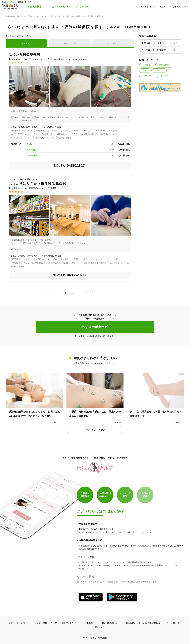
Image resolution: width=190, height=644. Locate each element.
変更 (175, 43)
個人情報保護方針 (110, 623)
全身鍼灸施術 (32, 155)
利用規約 (90, 623)
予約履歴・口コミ (148, 7)
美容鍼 (29, 144)
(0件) (27, 63)
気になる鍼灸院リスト (179, 7)
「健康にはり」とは (16, 623)
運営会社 (99, 627)
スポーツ (159, 70)
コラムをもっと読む (95, 430)
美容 (145, 70)
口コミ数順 (113, 43)
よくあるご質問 (40, 623)
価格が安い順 (70, 43)
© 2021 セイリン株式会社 (95, 638)
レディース (148, 76)
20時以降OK (164, 65)
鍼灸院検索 (36, 7)
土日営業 (147, 65)
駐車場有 (165, 76)
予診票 (162, 7)
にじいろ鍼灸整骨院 (24, 54)
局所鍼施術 (31, 150)
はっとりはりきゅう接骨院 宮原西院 (37, 183)
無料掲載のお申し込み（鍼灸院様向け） (145, 623)
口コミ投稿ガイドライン (66, 623)
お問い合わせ (177, 623)
